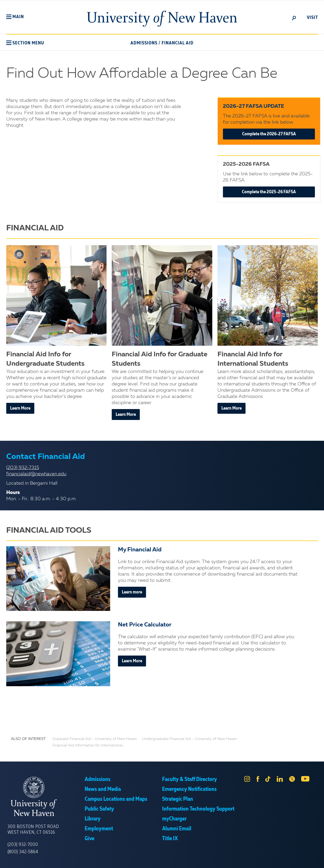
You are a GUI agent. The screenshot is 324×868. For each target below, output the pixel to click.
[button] (15, 17)
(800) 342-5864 (23, 852)
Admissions (144, 43)
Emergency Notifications (189, 789)
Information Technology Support (198, 809)
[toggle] (294, 18)
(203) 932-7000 (23, 845)
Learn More (20, 408)
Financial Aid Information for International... (89, 745)
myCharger (174, 819)
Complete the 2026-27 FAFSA (269, 134)
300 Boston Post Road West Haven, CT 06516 (33, 830)
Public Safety (99, 809)
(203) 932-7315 (23, 468)
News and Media (103, 789)
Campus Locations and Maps (116, 799)
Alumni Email (177, 829)
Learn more (132, 592)
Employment (99, 829)
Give (90, 839)
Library (93, 819)
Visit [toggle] (312, 18)
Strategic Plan (178, 799)
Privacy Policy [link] (200, 860)
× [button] (319, 856)
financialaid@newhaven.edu (36, 474)
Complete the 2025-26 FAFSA (269, 192)
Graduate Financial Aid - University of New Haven (95, 739)
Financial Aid (178, 43)
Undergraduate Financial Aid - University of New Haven (190, 739)
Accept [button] (231, 860)
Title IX (170, 839)
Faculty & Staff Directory (190, 779)
